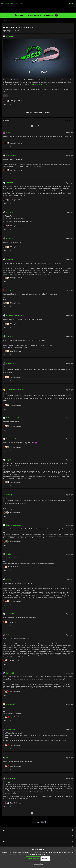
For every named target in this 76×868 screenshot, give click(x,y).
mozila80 (9, 554)
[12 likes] (12, 247)
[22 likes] (12, 226)
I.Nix (8, 758)
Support (38, 841)
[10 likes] (12, 278)
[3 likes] (12, 541)
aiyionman (10, 238)
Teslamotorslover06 (13, 418)
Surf (8, 635)
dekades (9, 36)
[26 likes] (12, 200)
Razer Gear (7, 20)
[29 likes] (12, 170)
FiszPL (8, 132)
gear (6, 95)
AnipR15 (9, 460)
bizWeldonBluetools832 (14, 525)
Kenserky (9, 495)
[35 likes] (12, 143)
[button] (2, 4)
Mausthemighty (11, 779)
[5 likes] (12, 405)
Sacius (8, 290)
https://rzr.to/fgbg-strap (39, 84)
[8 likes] (12, 351)
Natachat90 (10, 673)
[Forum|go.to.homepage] (14, 4)
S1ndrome (10, 183)
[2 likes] (11, 567)
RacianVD (9, 212)
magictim (9, 579)
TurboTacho (10, 336)
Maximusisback (11, 364)
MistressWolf (10, 704)
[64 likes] (12, 101)
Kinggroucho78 (11, 439)
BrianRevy (9, 259)
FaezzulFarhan (11, 156)
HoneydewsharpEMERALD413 (16, 315)
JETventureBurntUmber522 (15, 390)
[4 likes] (12, 377)
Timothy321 (10, 614)
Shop (38, 830)
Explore (38, 836)
